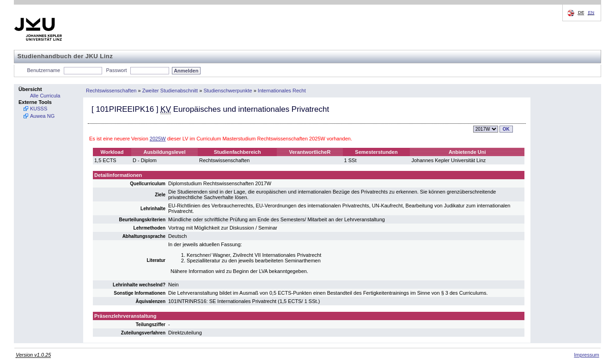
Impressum (586, 355)
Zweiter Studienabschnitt (170, 91)
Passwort (116, 70)
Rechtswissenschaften (111, 91)
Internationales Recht (282, 91)
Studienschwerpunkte (228, 91)
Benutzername (44, 70)
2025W (158, 139)
